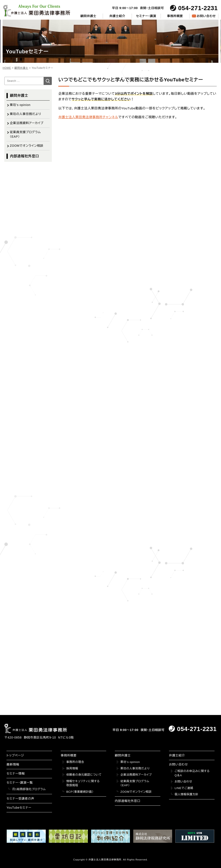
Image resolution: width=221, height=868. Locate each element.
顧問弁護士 (88, 16)
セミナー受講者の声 (20, 799)
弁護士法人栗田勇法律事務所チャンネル (88, 117)
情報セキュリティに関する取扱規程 (83, 783)
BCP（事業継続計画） (80, 792)
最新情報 (13, 764)
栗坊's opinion (20, 105)
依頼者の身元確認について (84, 775)
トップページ (15, 755)
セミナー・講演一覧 (20, 783)
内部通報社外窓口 (24, 156)
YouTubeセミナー (19, 808)
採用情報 (72, 768)
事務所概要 (175, 16)
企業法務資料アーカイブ (27, 123)
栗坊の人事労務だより (25, 114)
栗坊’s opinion (130, 762)
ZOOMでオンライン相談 (26, 146)
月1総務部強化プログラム (29, 789)
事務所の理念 (75, 762)
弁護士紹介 (117, 16)
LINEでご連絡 (184, 788)
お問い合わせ (206, 16)
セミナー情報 (16, 773)
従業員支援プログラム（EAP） (25, 134)
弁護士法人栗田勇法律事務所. (105, 860)
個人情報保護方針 (186, 794)
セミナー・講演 (146, 16)
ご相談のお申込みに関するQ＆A (192, 773)
